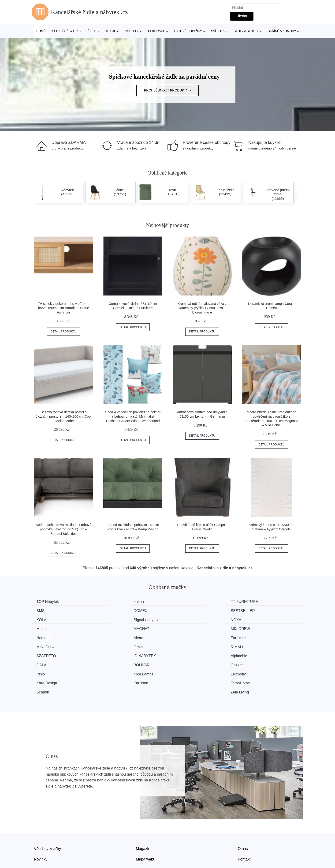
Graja (42, 637)
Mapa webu (146, 830)
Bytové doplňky (188, 31)
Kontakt (244, 830)
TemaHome (117, 663)
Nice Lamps (117, 655)
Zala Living (256, 663)
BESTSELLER (119, 611)
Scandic (184, 663)
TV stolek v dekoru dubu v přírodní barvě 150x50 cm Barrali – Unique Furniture (63, 308)
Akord (112, 628)
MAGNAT (185, 619)
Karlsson (45, 663)
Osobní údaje (147, 841)
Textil (111, 31)
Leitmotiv (184, 655)
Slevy (39, 841)
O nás (243, 819)
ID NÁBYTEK (258, 637)
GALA (112, 646)
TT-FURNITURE (190, 602)
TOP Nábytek (49, 602)
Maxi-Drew (256, 628)
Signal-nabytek (259, 611)
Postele (132, 31)
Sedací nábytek (65, 31)
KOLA (182, 611)
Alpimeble (46, 646)
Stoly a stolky (246, 31)
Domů (41, 31)
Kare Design (257, 655)
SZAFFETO (187, 637)
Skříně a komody (282, 31)
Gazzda (253, 646)
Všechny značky (48, 819)
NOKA (43, 619)
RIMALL (114, 637)
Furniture (184, 628)
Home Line (47, 628)
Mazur (112, 619)
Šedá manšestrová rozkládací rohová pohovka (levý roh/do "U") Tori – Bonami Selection (64, 529)
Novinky (41, 830)
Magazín (143, 819)
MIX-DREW (256, 619)
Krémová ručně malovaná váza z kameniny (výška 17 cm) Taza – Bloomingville (202, 308)
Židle (92, 31)
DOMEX (44, 611)
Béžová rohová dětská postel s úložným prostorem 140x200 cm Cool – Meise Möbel (63, 416)
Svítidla (218, 31)
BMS (251, 602)
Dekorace (157, 31)
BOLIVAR (185, 646)
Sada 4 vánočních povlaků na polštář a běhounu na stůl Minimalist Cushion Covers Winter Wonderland (133, 416)
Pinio (42, 655)
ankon (112, 602)
